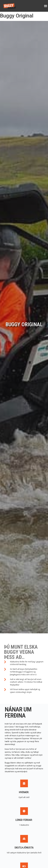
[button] (46, 6)
